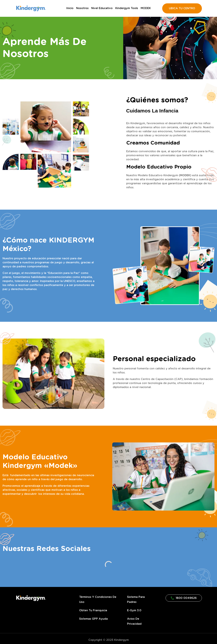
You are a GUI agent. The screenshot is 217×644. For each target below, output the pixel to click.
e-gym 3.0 (134, 610)
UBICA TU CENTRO (182, 8)
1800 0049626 (184, 598)
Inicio (70, 8)
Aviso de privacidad (134, 621)
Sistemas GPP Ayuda (93, 619)
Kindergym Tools (127, 8)
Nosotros (82, 8)
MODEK (146, 8)
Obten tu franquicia (93, 610)
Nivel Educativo (102, 8)
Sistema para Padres (136, 600)
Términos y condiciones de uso (98, 600)
